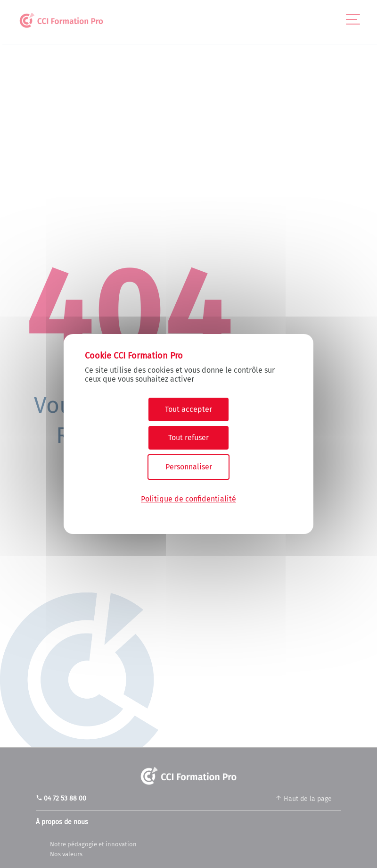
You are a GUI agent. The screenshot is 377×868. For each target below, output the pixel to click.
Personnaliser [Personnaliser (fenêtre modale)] (189, 467)
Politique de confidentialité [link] (188, 499)
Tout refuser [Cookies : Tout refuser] (188, 438)
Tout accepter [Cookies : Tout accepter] (188, 409)
